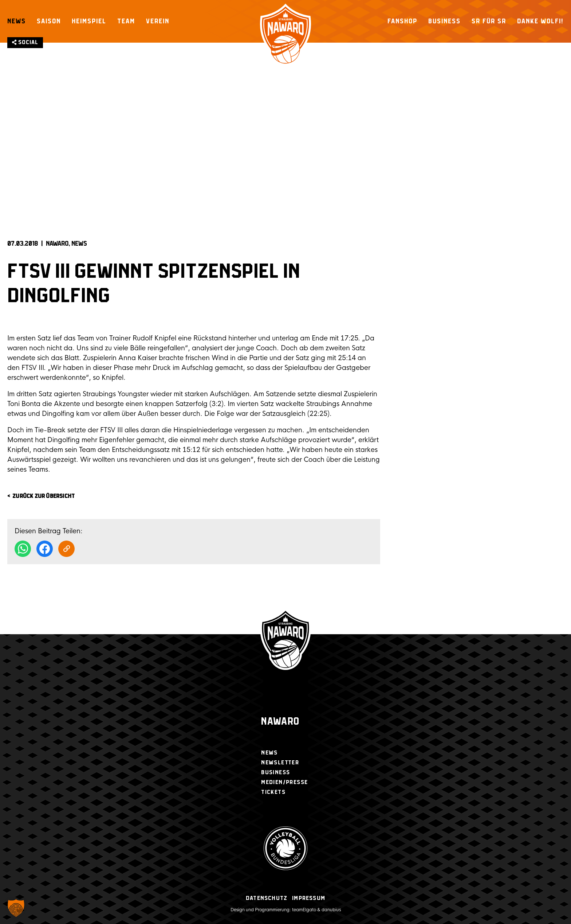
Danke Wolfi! (540, 21)
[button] (16, 908)
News (17, 21)
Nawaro (280, 722)
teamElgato (304, 910)
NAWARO (57, 244)
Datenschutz (267, 898)
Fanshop (402, 21)
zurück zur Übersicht (44, 496)
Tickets (273, 792)
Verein (158, 21)
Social (25, 42)
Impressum (309, 898)
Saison (49, 21)
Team (126, 21)
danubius (331, 910)
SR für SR (489, 21)
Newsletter (280, 763)
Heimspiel (89, 21)
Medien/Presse (284, 782)
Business (444, 21)
